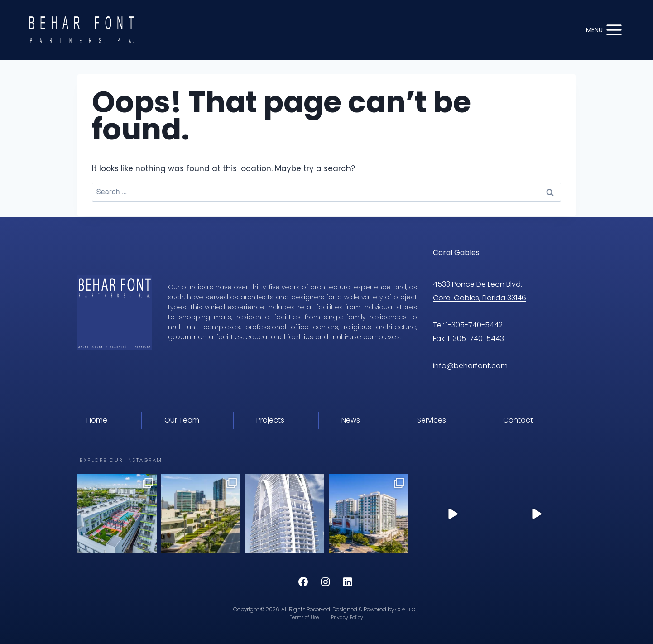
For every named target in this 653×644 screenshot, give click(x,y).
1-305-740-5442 (474, 324)
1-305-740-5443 (476, 338)
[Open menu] (605, 30)
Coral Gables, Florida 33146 (480, 297)
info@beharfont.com (471, 365)
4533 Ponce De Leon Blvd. (478, 283)
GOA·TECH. (408, 608)
